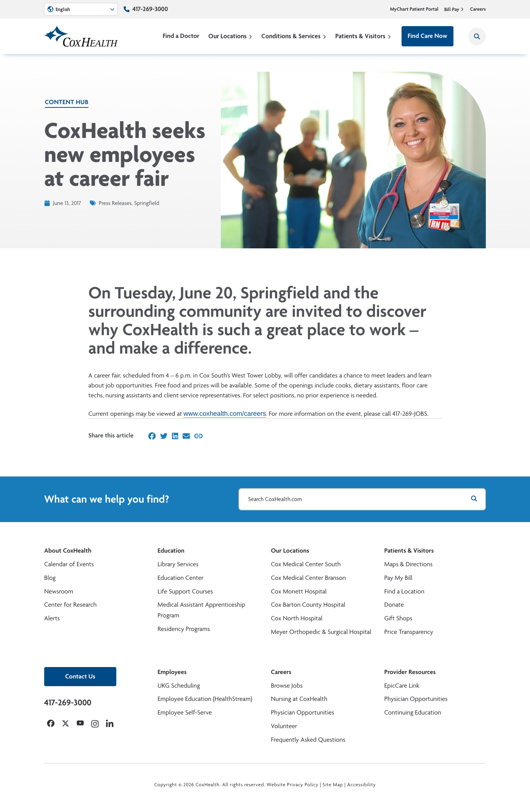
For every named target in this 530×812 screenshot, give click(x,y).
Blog (50, 578)
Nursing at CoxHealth (299, 699)
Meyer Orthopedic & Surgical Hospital (321, 632)
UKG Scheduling (179, 686)
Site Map (333, 785)
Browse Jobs (287, 686)
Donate (394, 605)
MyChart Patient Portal (414, 9)
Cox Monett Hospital (299, 591)
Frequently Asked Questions (308, 740)
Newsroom (59, 591)
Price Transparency (409, 632)
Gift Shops (398, 618)
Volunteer (284, 726)
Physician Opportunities (303, 712)
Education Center (181, 578)
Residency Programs (184, 629)
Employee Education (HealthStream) (205, 699)
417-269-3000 (150, 9)
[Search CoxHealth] (477, 36)
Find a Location (404, 591)
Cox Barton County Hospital (308, 605)
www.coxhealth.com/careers (225, 413)
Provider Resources (410, 672)
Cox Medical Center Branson (308, 578)
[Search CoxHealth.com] (362, 499)
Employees (172, 672)
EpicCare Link (402, 686)
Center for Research (70, 605)
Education (171, 551)
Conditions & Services (294, 36)
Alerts (52, 618)
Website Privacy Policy (293, 785)
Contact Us (80, 676)
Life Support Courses (185, 591)
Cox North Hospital (297, 618)
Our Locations (230, 36)
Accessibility (361, 785)
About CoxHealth (68, 551)
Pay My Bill (398, 578)
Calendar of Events (69, 564)
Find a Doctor (181, 36)
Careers (478, 9)
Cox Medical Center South (306, 564)
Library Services (178, 564)
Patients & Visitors (363, 36)
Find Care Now (427, 36)
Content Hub (67, 102)
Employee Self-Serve (185, 712)
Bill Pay (454, 9)
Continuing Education (413, 712)
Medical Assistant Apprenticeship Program (201, 610)
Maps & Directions (408, 564)
